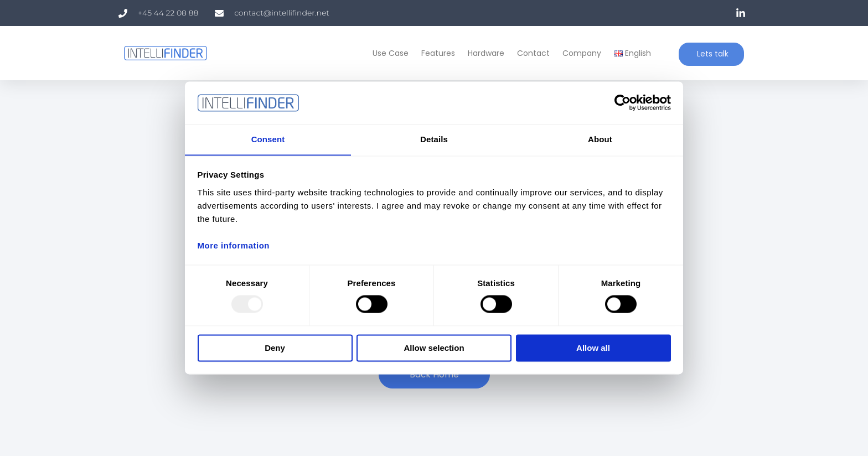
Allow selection (434, 348)
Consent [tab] (268, 139)
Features (436, 53)
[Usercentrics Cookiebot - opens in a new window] (622, 102)
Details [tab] (434, 139)
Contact (531, 53)
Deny (275, 348)
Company (580, 53)
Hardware (484, 53)
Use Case (388, 53)
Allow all (593, 348)
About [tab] (600, 139)
